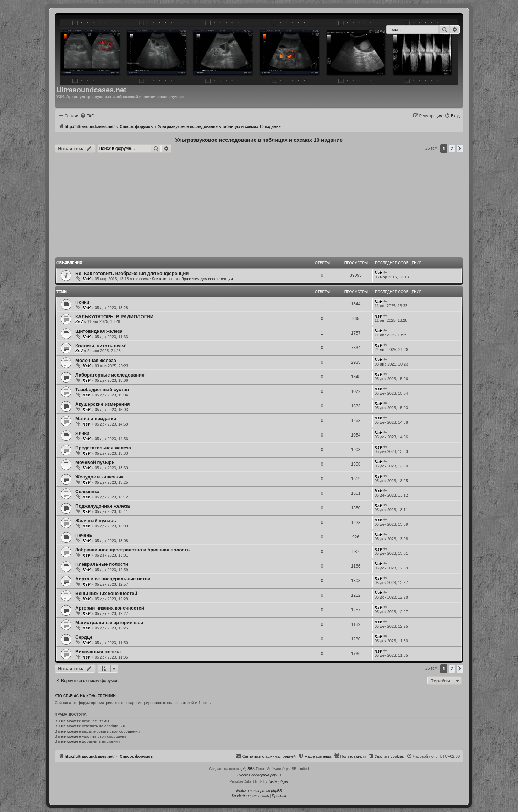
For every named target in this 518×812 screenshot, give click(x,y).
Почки (82, 302)
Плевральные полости (102, 564)
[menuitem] (87, 116)
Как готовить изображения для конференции (192, 279)
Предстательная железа (103, 448)
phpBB (247, 769)
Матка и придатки (96, 419)
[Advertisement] (259, 206)
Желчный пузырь (96, 521)
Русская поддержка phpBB (259, 775)
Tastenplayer (278, 782)
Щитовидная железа (99, 331)
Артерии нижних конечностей (110, 608)
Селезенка (87, 491)
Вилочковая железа (98, 652)
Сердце (84, 637)
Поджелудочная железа (103, 506)
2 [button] (452, 148)
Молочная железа (96, 360)
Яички (82, 433)
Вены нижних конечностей (106, 593)
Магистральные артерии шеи (109, 622)
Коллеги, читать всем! (101, 346)
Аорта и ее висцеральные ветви (113, 579)
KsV (86, 279)
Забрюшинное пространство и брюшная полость (132, 550)
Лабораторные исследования (110, 375)
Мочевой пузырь (95, 462)
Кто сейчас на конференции (85, 696)
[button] (460, 148)
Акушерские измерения (102, 404)
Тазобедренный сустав (102, 389)
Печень (84, 535)
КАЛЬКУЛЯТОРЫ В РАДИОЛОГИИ (114, 317)
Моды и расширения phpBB (259, 791)
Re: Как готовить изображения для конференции (132, 273)
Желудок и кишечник (99, 477)
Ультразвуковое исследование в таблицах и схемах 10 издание (259, 140)
